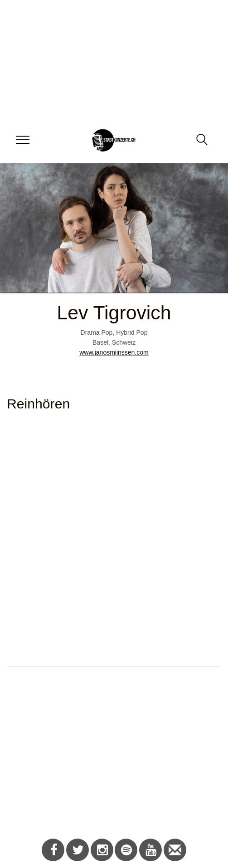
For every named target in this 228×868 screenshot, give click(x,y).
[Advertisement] (111, 757)
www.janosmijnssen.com (114, 352)
